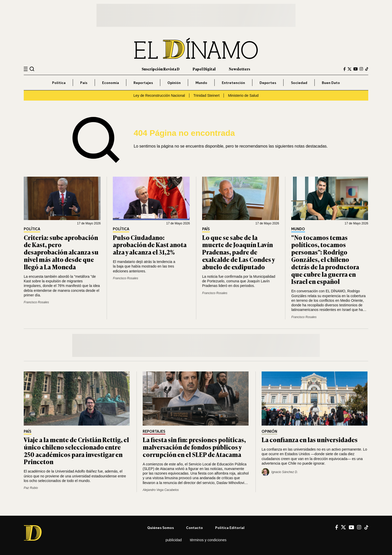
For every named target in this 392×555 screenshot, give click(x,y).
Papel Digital (204, 69)
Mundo (201, 83)
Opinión (174, 83)
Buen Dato (331, 83)
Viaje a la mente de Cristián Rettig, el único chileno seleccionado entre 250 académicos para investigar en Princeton (76, 450)
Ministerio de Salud (243, 95)
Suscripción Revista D (161, 69)
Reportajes (143, 83)
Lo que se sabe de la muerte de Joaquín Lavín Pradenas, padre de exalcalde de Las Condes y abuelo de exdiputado (238, 252)
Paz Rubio (31, 488)
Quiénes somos (161, 528)
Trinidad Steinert (207, 95)
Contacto (194, 528)
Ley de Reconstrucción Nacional (159, 95)
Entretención (233, 83)
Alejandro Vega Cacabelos (161, 490)
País (84, 83)
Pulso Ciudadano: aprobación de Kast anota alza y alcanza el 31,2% (150, 245)
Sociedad (299, 83)
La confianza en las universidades (310, 439)
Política (59, 83)
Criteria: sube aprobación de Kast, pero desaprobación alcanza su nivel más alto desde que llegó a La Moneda (61, 252)
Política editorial (230, 528)
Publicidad (174, 540)
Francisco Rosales (36, 302)
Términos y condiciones (208, 540)
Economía (111, 83)
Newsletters (240, 69)
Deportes (268, 83)
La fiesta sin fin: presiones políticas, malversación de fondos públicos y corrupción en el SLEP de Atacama (194, 447)
